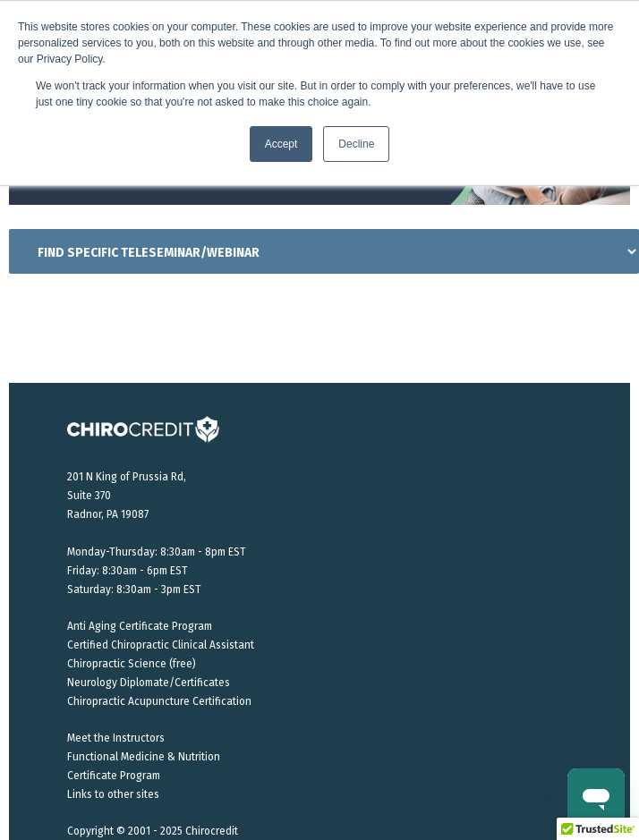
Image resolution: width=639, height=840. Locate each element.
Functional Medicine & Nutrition (144, 757)
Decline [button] (356, 144)
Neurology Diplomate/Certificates (149, 683)
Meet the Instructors (116, 738)
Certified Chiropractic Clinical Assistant (161, 645)
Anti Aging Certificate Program (140, 626)
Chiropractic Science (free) (132, 664)
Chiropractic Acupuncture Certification (159, 701)
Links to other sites (113, 794)
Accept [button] (281, 144)
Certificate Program (114, 776)
